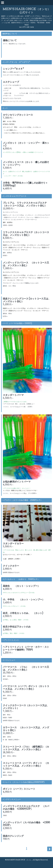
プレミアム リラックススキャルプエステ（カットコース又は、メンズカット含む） (25, 205)
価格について (10, 41)
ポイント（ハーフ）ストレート (19, 789)
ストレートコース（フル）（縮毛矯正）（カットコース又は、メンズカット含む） (26, 748)
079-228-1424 (28, 27)
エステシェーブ (11, 82)
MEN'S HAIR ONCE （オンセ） (21, 860)
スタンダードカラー (13, 544)
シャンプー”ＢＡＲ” (13, 69)
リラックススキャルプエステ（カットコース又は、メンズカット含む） (26, 234)
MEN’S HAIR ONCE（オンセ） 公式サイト (26, 11)
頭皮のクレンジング (13, 836)
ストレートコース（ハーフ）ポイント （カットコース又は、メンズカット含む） (26, 765)
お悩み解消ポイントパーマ (17, 482)
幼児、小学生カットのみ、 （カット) (23, 613)
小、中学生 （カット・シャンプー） (24, 600)
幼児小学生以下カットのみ (17, 627)
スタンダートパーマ (13, 395)
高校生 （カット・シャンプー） (21, 586)
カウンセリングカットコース (18, 115)
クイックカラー (11, 566)
